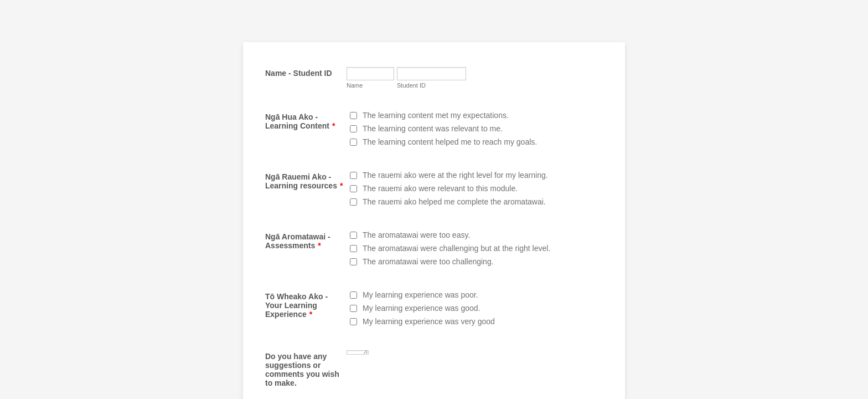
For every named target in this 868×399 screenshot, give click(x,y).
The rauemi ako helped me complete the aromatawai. (454, 202)
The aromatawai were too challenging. (428, 262)
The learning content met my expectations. (436, 115)
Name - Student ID (299, 73)
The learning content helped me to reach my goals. (450, 142)
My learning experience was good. (421, 308)
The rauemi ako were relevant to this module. (440, 188)
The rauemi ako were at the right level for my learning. (455, 175)
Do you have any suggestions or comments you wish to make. (302, 370)
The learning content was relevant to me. (433, 129)
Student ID (411, 85)
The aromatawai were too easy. (416, 235)
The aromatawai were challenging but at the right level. (456, 248)
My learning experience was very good (429, 321)
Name (355, 85)
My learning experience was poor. (420, 295)
